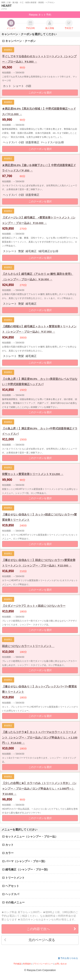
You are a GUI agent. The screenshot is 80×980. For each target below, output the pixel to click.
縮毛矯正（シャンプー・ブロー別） (26, 869)
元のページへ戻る (29, 940)
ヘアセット (11, 886)
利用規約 (27, 964)
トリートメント (13, 878)
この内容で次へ (51, 929)
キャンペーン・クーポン (19, 41)
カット (8, 845)
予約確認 (17, 964)
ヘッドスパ (11, 894)
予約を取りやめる (68, 958)
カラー (8, 853)
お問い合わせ (61, 964)
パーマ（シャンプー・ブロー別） (24, 861)
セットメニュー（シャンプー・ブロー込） (30, 837)
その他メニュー (13, 902)
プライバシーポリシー (43, 964)
